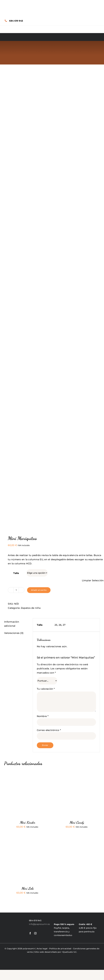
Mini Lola (27, 888)
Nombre (43, 716)
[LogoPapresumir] (15, 919)
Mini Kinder (27, 822)
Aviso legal (42, 949)
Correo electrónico (49, 730)
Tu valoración (46, 689)
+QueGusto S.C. (69, 952)
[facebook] (30, 933)
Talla (16, 573)
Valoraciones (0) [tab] (14, 633)
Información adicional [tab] (12, 624)
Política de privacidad (60, 949)
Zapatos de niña (31, 608)
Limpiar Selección (93, 580)
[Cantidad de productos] (16, 590)
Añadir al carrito (39, 590)
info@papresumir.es (39, 924)
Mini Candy (77, 822)
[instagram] (35, 933)
